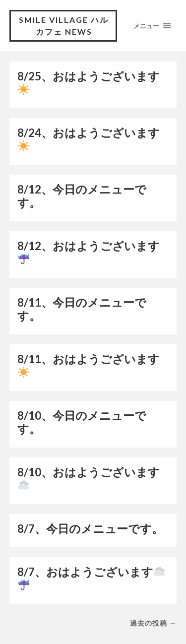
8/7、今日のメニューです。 (90, 529)
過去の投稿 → (153, 623)
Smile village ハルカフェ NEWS (64, 26)
